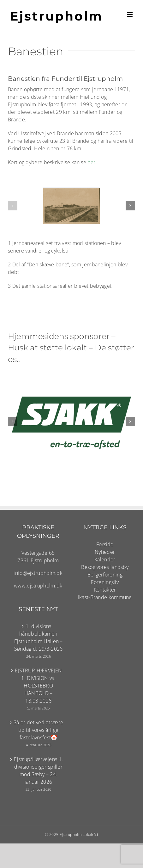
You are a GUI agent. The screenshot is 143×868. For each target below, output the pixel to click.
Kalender (105, 559)
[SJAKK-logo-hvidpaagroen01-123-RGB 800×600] (71, 377)
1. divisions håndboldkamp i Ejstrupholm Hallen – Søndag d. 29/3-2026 (39, 637)
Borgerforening (105, 575)
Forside (105, 544)
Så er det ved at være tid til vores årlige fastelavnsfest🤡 (38, 730)
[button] (13, 206)
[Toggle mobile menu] (130, 14)
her (91, 162)
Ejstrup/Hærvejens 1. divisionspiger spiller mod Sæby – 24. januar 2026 (38, 771)
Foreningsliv (105, 582)
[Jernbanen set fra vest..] (71, 206)
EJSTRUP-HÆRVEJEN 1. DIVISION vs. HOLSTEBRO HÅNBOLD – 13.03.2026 (38, 686)
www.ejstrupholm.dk (38, 586)
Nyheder (105, 552)
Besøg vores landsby (105, 567)
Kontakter (105, 590)
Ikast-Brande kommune (105, 597)
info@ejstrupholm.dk (38, 573)
